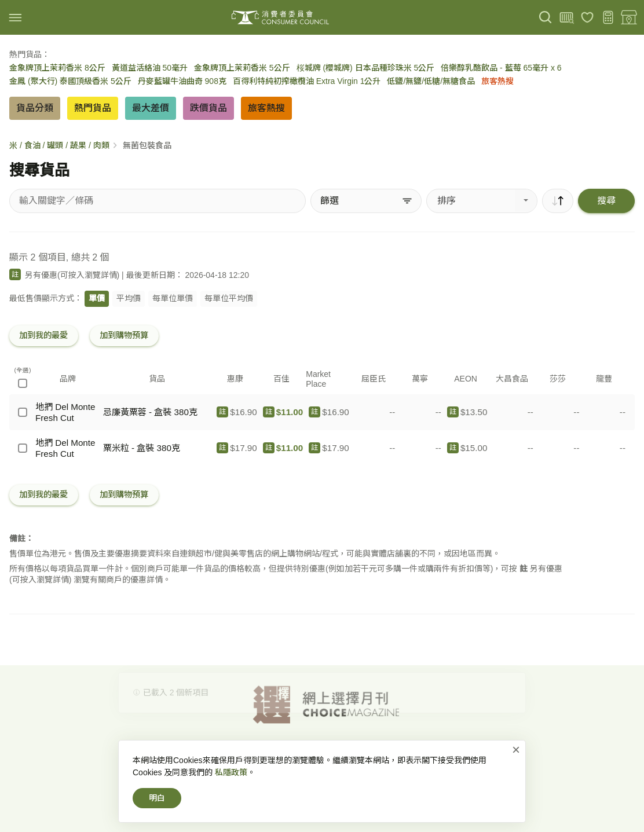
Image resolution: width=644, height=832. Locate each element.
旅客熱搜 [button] (266, 108)
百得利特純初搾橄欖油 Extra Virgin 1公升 (307, 81)
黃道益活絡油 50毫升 (150, 68)
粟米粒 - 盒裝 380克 (142, 448)
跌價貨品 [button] (208, 108)
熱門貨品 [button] (93, 108)
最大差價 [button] (151, 108)
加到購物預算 (124, 335)
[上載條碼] (566, 17)
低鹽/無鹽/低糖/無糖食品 (431, 81)
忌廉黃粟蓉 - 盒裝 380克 (150, 412)
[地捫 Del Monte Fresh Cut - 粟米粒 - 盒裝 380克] (23, 448)
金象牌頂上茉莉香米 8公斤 (57, 68)
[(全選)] (23, 383)
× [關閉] (516, 764)
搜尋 (606, 201)
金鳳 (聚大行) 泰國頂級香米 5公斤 (70, 81)
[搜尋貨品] (158, 201)
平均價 (129, 298)
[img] (15, 18)
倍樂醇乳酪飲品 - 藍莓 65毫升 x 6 (501, 68)
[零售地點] (629, 17)
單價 (97, 298)
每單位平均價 (229, 298)
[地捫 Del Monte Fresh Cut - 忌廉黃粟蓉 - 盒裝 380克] (23, 412)
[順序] (558, 201)
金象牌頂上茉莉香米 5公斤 (242, 68)
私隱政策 (231, 787)
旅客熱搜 (497, 81)
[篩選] (366, 201)
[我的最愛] (587, 17)
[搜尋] (546, 17)
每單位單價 (173, 298)
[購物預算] (608, 17)
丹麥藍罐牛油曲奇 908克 (182, 81)
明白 (157, 812)
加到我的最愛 (43, 335)
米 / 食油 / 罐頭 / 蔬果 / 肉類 (59, 145)
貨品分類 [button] (35, 108)
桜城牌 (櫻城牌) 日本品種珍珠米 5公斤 (366, 68)
